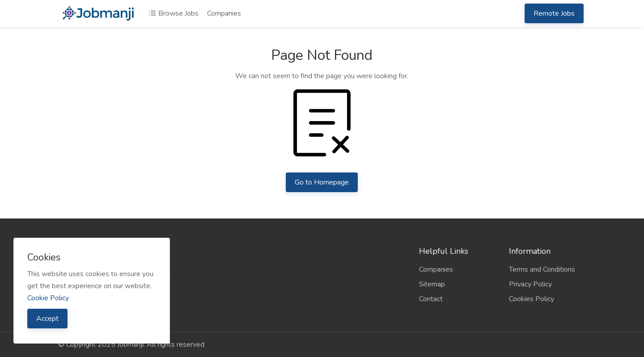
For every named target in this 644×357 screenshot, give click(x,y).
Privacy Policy (530, 284)
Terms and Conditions (542, 269)
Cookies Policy (532, 299)
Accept (47, 319)
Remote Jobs (554, 13)
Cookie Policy (48, 298)
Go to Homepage (322, 182)
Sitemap (432, 284)
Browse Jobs (174, 13)
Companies (224, 13)
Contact (431, 299)
